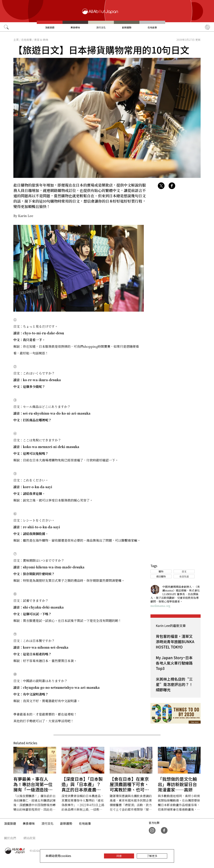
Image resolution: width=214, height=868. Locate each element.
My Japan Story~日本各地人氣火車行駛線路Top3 (174, 663)
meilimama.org (160, 606)
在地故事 (152, 27)
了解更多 (152, 856)
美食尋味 (75, 27)
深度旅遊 (50, 27)
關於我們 (10, 838)
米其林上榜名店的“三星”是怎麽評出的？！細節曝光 (174, 684)
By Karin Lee (23, 216)
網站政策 (29, 838)
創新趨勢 (127, 27)
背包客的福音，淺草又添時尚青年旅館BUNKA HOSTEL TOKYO (175, 641)
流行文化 (101, 27)
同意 (119, 856)
